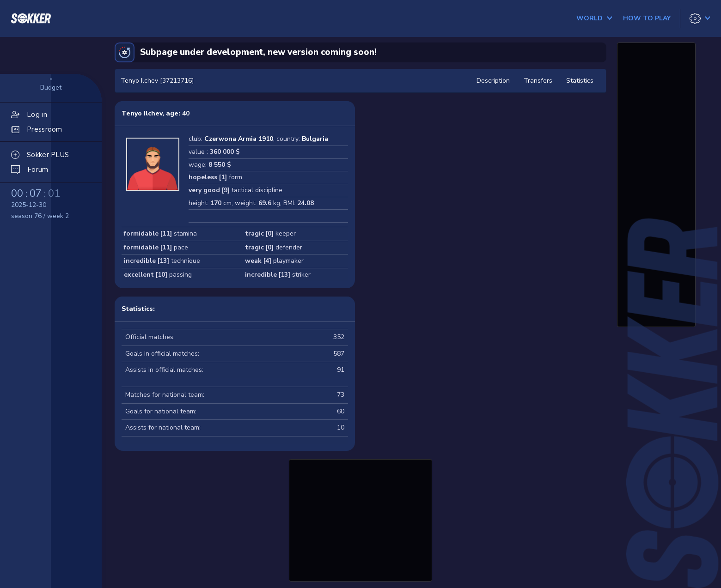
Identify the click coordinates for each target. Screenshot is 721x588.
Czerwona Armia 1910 (239, 139)
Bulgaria (315, 139)
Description (493, 81)
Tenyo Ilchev (142, 113)
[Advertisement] (360, 519)
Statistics (580, 81)
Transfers (538, 81)
